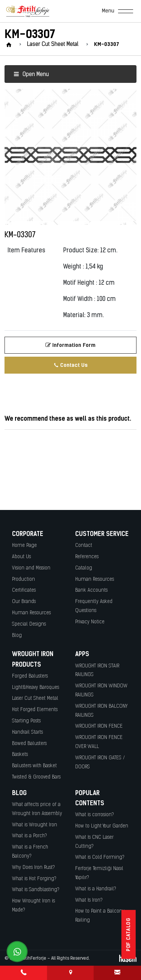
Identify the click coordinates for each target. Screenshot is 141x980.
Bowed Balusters (29, 744)
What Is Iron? (89, 900)
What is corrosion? (95, 815)
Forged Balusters (30, 676)
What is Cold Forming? (100, 857)
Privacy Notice (90, 622)
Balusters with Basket (34, 766)
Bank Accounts (91, 590)
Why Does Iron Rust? (33, 868)
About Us (21, 557)
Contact (84, 546)
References (87, 557)
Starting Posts (26, 721)
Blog (17, 636)
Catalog (84, 568)
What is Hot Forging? (34, 879)
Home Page (24, 546)
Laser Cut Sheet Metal (35, 698)
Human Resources (31, 613)
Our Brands (24, 602)
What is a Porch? (30, 836)
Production (23, 579)
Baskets (20, 755)
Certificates (24, 590)
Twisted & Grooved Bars (36, 777)
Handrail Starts (27, 732)
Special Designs (29, 624)
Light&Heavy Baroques (36, 688)
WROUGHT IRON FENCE (99, 726)
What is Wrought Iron (35, 825)
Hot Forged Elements (35, 710)
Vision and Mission (31, 568)
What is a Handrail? (96, 889)
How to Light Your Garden (102, 826)
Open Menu (31, 75)
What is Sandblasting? (36, 890)
